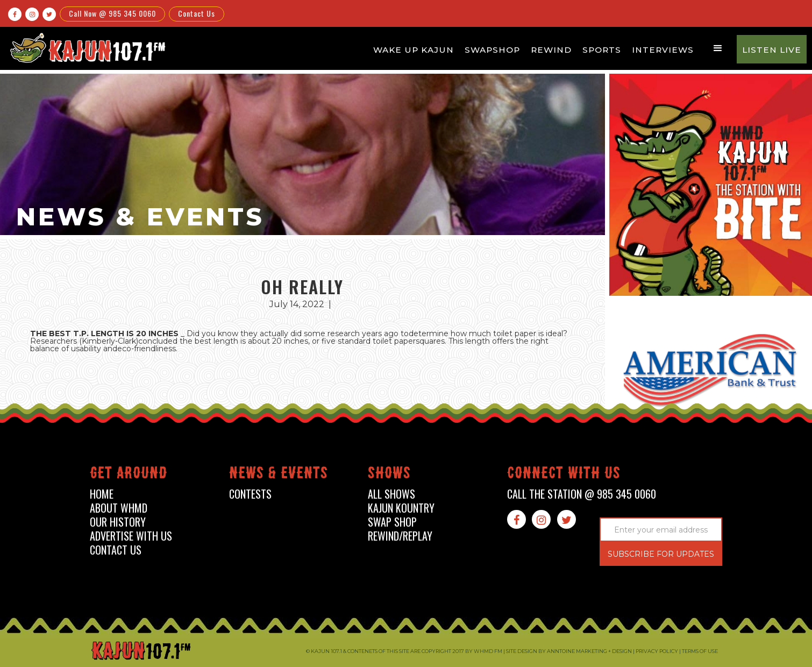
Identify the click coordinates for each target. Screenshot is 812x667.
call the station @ (582, 494)
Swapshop (492, 50)
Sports (602, 50)
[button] (718, 48)
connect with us (564, 475)
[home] (86, 48)
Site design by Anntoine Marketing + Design (569, 651)
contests (250, 494)
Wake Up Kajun (414, 50)
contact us (116, 550)
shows (389, 475)
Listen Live (772, 50)
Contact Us (197, 13)
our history (118, 522)
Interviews (663, 50)
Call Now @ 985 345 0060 (112, 13)
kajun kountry (401, 508)
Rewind (551, 50)
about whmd (119, 508)
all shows (391, 494)
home (102, 494)
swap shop (392, 522)
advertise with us (131, 536)
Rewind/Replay (400, 536)
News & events (279, 475)
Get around (129, 475)
